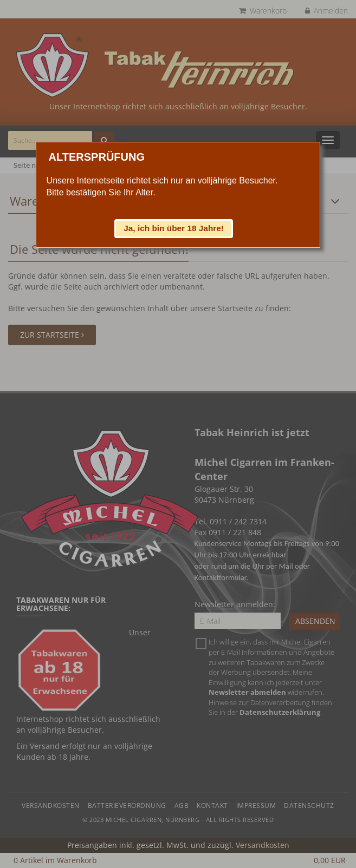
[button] (174, 228)
